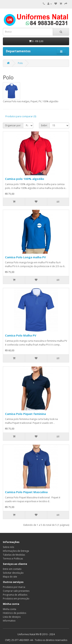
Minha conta (10, 609)
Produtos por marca (14, 587)
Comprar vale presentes (16, 591)
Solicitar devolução (13, 573)
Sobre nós (8, 547)
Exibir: (44, 125)
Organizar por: (13, 125)
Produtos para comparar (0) (21, 116)
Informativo (9, 621)
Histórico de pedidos (14, 613)
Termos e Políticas (13, 559)
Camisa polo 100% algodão (25, 179)
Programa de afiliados (15, 595)
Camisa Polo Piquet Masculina (26, 492)
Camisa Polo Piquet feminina (25, 414)
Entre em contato (12, 569)
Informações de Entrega (16, 551)
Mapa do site (10, 577)
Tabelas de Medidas (14, 555)
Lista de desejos (12, 617)
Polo (20, 63)
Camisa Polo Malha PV (21, 335)
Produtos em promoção (16, 599)
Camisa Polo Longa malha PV (25, 257)
